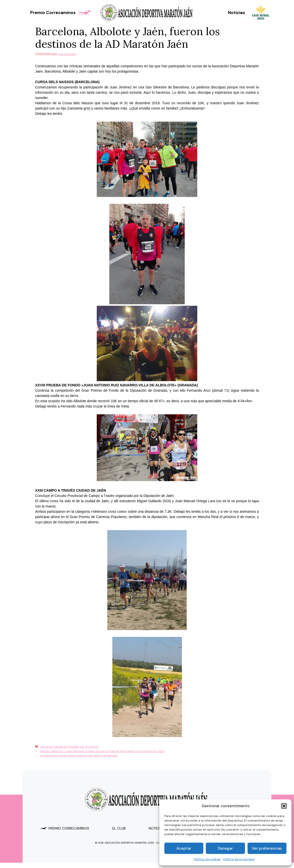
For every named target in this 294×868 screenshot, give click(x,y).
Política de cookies (207, 859)
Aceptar (184, 848)
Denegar (225, 848)
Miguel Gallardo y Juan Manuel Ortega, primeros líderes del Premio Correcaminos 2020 (102, 751)
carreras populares (54, 747)
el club (119, 828)
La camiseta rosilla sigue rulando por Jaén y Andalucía (79, 755)
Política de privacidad (239, 859)
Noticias (236, 13)
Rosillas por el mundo (83, 747)
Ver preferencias (267, 848)
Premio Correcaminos (61, 13)
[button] (284, 806)
